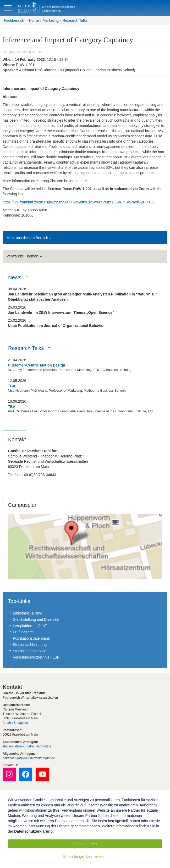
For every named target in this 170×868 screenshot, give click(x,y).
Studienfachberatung (30, 645)
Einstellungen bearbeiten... (85, 856)
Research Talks (75, 20)
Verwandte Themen (24, 256)
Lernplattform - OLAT (30, 626)
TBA (12, 386)
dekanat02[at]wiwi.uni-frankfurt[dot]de (29, 758)
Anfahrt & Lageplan (16, 723)
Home (34, 20)
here (83, 181)
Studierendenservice (30, 651)
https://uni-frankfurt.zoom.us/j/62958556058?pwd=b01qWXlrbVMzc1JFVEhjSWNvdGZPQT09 (79, 202)
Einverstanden (85, 844)
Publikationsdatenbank (31, 638)
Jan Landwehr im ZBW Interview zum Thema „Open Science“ (61, 312)
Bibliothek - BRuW (28, 613)
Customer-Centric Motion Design (37, 365)
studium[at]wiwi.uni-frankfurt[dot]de (27, 746)
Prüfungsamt (23, 632)
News (15, 277)
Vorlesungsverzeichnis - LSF (36, 657)
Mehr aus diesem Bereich (29, 238)
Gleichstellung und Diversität (36, 619)
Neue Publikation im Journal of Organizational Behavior (56, 326)
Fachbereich (14, 20)
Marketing (51, 20)
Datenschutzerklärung (33, 831)
